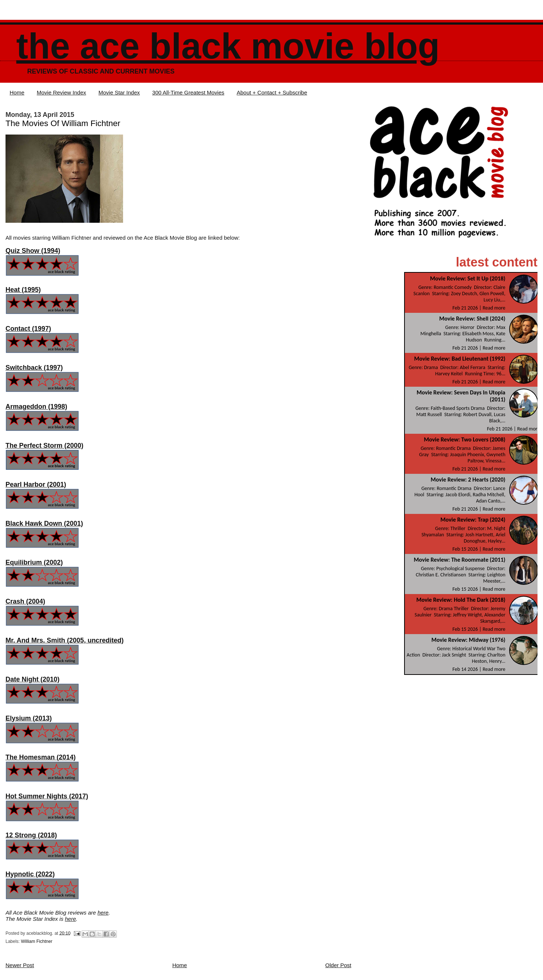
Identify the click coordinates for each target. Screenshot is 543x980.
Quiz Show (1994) (33, 251)
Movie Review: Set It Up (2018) (468, 278)
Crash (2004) (25, 601)
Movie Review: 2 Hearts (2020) (468, 480)
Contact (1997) (28, 329)
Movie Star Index (119, 92)
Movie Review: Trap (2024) (473, 520)
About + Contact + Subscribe (272, 92)
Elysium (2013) (29, 718)
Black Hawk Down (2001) (44, 523)
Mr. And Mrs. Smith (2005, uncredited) (64, 640)
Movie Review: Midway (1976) (468, 640)
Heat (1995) (23, 290)
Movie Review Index (61, 92)
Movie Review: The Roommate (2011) (459, 560)
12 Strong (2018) (31, 835)
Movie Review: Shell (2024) (472, 319)
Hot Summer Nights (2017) (47, 796)
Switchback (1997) (34, 368)
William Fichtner (37, 941)
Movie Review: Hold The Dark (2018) (461, 600)
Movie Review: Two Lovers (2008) (465, 439)
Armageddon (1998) (36, 407)
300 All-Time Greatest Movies (188, 92)
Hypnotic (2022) (30, 874)
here (103, 913)
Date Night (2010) (33, 679)
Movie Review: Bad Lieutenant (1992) (460, 359)
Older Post (338, 965)
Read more (494, 308)
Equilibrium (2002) (34, 562)
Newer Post (20, 965)
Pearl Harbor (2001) (36, 484)
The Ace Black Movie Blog (228, 46)
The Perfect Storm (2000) (44, 446)
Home (17, 92)
